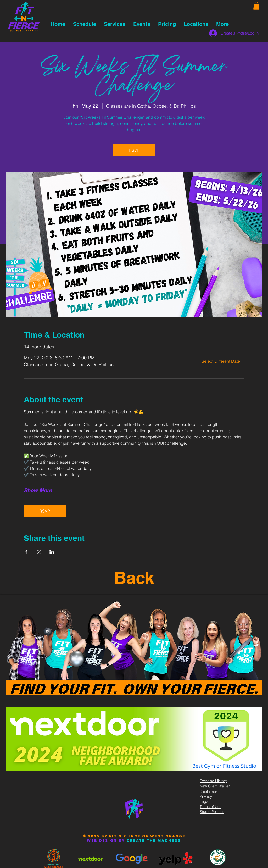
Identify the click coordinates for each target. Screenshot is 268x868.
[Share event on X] (39, 552)
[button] (256, 6)
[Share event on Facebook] (26, 552)
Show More (38, 490)
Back (134, 578)
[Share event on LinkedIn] (52, 552)
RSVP (134, 150)
